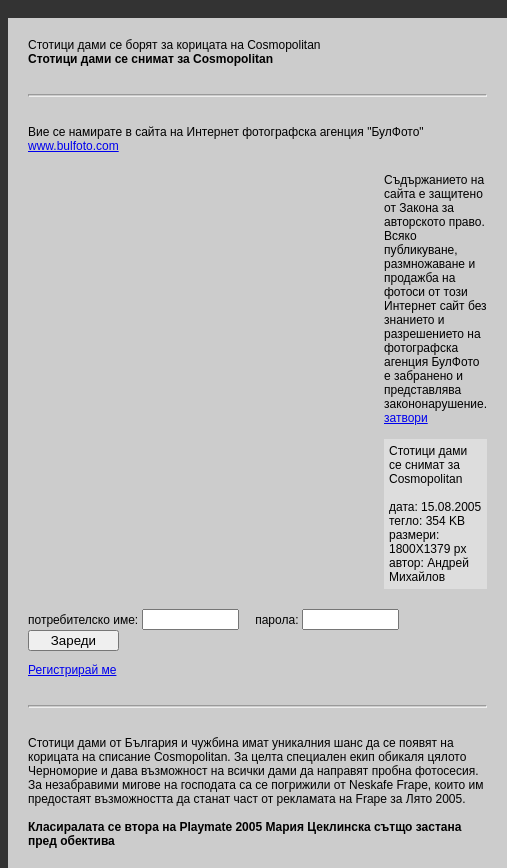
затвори (406, 418)
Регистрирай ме (72, 670)
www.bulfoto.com (73, 146)
